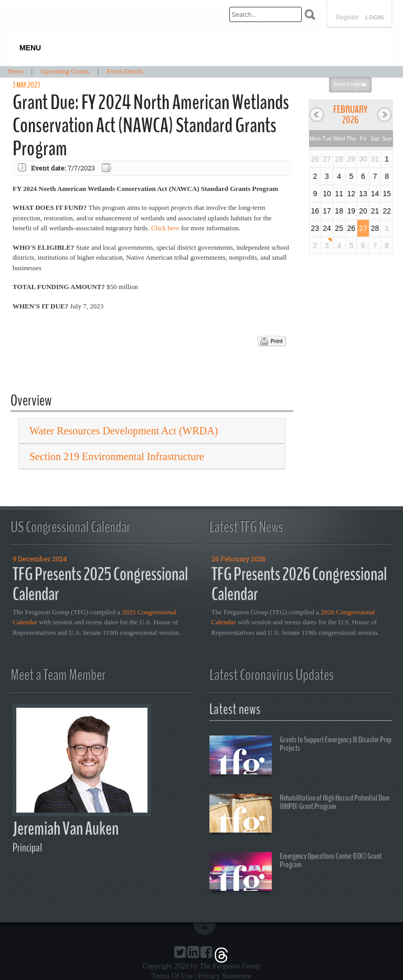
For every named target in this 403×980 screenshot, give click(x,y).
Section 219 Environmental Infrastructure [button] (117, 456)
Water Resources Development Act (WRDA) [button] (124, 431)
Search (310, 14)
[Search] (266, 14)
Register (347, 17)
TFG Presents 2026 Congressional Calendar (299, 584)
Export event (108, 168)
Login (374, 18)
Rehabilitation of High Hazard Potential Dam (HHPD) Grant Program (300, 815)
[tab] (152, 431)
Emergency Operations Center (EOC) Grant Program (295, 873)
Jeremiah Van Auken (66, 829)
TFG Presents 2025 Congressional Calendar (100, 584)
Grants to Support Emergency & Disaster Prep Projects (300, 757)
